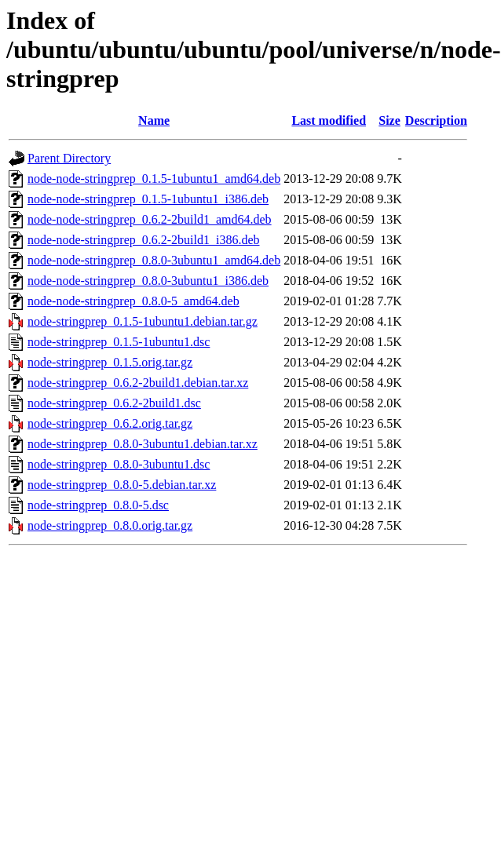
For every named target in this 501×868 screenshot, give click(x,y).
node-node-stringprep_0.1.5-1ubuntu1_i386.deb (148, 199)
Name (154, 120)
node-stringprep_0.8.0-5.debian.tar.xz (122, 485)
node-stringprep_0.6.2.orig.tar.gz (110, 423)
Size (389, 120)
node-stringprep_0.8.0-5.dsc (98, 505)
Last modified (329, 120)
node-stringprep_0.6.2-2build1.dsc (114, 403)
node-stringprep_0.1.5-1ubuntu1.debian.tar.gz (143, 321)
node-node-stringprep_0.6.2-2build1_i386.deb (144, 240)
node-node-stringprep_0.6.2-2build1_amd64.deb (150, 219)
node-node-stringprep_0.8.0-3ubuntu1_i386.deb (148, 281)
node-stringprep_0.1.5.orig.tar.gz (110, 362)
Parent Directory (69, 158)
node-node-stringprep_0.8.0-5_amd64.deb (133, 301)
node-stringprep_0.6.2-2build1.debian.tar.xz (138, 383)
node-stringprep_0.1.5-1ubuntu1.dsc (119, 342)
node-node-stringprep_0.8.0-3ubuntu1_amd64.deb (154, 260)
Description (436, 120)
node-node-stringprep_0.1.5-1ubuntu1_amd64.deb (154, 179)
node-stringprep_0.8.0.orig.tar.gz (110, 525)
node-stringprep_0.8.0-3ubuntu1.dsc (119, 464)
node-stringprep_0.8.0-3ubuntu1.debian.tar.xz (143, 444)
